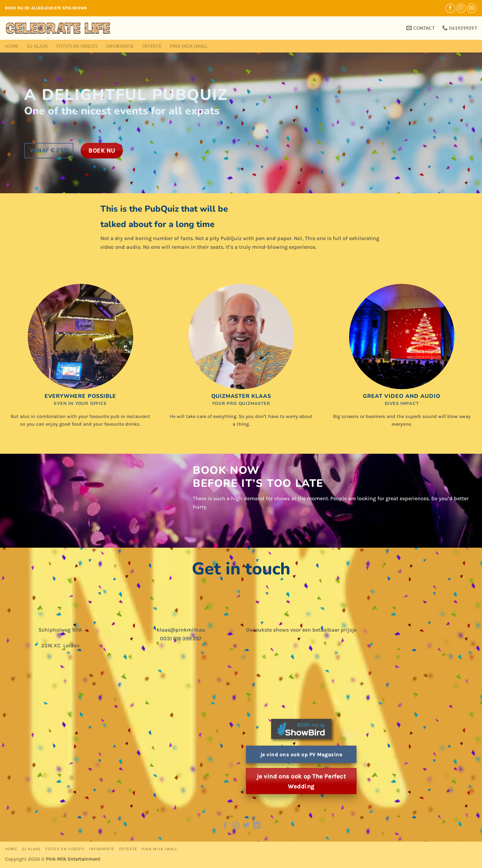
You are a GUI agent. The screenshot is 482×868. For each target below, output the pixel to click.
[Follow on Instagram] (461, 8)
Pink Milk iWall (189, 46)
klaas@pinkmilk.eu (181, 630)
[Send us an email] (472, 8)
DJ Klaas (37, 46)
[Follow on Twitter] (246, 826)
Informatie (120, 46)
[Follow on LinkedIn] (257, 826)
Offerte (152, 46)
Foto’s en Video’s (77, 46)
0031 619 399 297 (181, 638)
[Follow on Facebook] (450, 8)
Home (12, 46)
